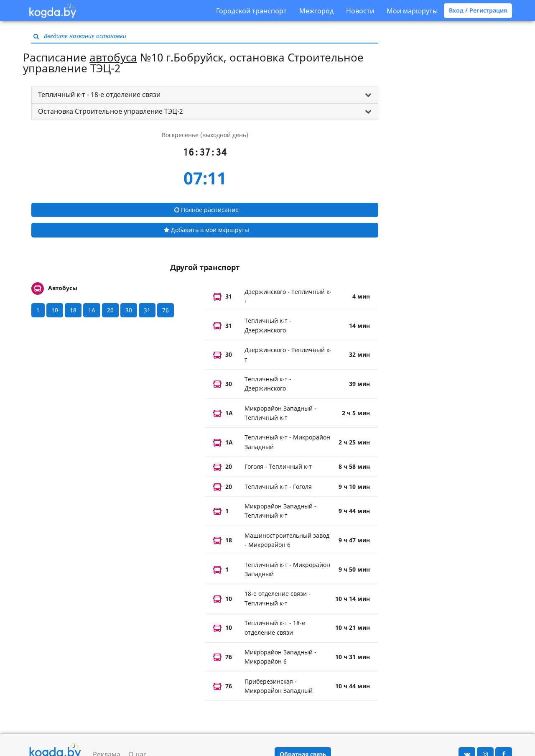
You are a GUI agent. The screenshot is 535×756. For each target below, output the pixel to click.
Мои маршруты (412, 11)
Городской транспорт (251, 11)
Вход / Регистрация (478, 10)
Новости (360, 11)
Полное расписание (206, 210)
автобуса (113, 57)
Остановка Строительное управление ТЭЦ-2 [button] (111, 111)
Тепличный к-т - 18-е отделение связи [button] (99, 94)
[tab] (205, 95)
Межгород (316, 11)
